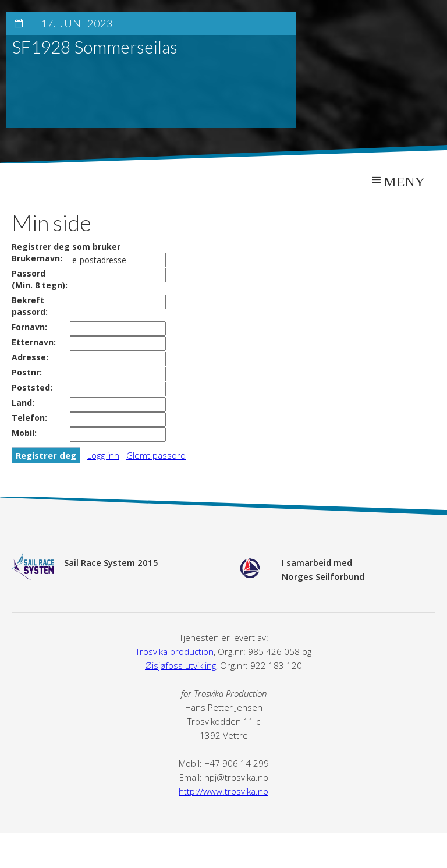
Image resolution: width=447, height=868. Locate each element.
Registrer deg (46, 455)
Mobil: (24, 433)
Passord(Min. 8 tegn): (40, 279)
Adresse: (30, 357)
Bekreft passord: (30, 306)
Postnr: (27, 372)
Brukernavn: (37, 258)
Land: (23, 403)
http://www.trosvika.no (223, 791)
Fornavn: (29, 327)
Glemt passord (156, 455)
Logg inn (103, 455)
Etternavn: (34, 342)
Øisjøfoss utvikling (180, 665)
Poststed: (32, 387)
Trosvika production (175, 651)
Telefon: (29, 418)
